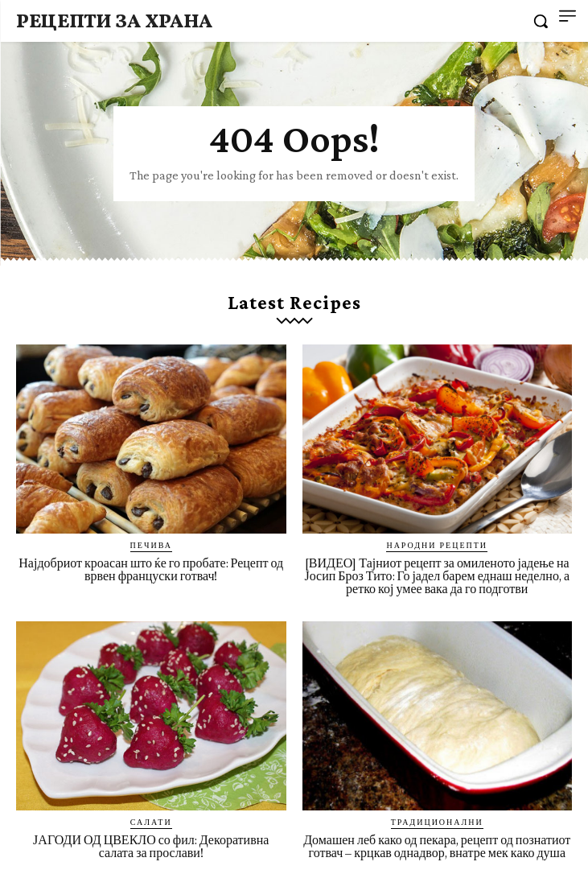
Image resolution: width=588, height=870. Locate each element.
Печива (151, 545)
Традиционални (437, 822)
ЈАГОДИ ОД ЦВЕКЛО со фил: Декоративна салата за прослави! (151, 846)
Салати (151, 822)
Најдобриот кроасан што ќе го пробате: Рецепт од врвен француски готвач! (151, 569)
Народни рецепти (437, 545)
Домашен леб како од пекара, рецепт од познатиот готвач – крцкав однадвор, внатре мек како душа (437, 846)
